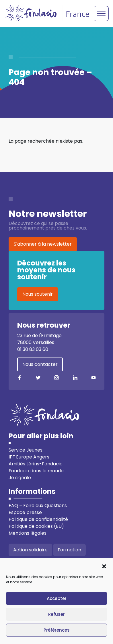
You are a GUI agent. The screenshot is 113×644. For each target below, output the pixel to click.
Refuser (57, 614)
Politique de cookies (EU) (36, 526)
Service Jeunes (26, 450)
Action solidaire (30, 550)
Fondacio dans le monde (36, 471)
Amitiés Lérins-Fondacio (36, 464)
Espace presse (25, 512)
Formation (69, 550)
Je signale (20, 478)
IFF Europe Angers (29, 457)
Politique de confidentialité (38, 519)
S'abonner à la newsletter (43, 244)
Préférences (57, 630)
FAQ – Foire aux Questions (38, 506)
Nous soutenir (38, 294)
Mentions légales (28, 533)
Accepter (57, 598)
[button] (104, 566)
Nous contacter (40, 364)
